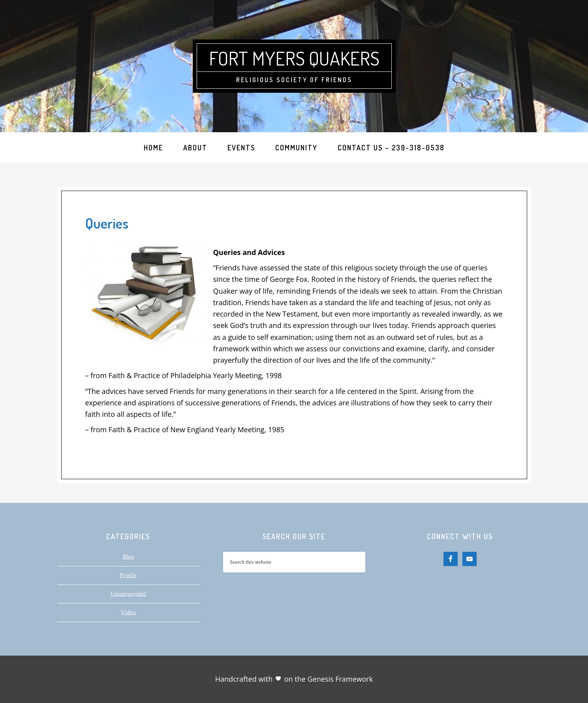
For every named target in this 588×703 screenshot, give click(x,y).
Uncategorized (128, 594)
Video (128, 612)
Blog (128, 557)
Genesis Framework (339, 679)
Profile (128, 575)
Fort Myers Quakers (294, 58)
